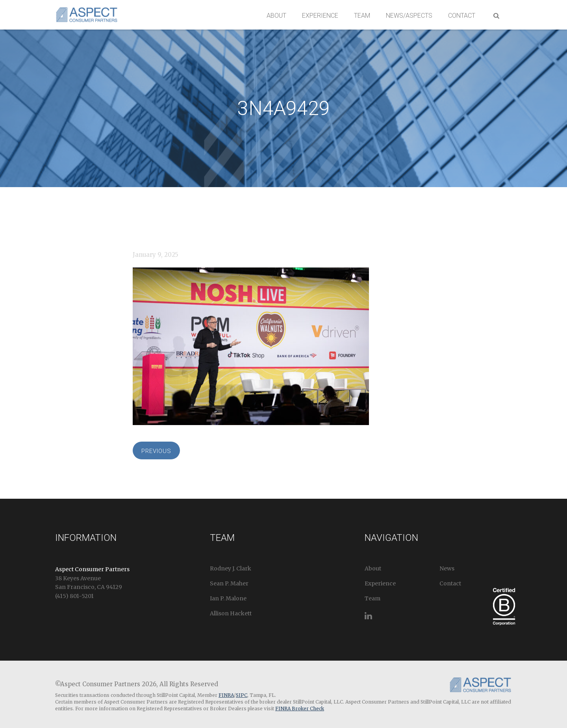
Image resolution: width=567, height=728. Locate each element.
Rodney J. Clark (231, 568)
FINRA (226, 695)
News (447, 568)
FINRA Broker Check (300, 708)
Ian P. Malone (228, 598)
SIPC (242, 695)
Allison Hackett (231, 613)
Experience (320, 16)
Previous (156, 451)
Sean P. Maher (229, 583)
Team (362, 16)
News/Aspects (409, 16)
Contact (462, 16)
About (276, 16)
